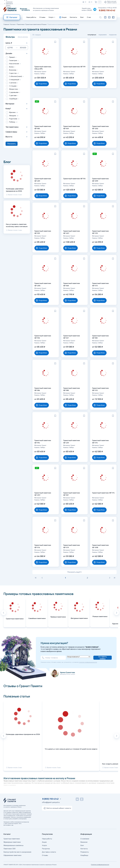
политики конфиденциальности (88, 662)
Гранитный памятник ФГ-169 (72, 127)
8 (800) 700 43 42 (107, 10)
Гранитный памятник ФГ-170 (100, 389)
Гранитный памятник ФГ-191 (74, 67)
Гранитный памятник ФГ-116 (74, 179)
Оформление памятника (12, 855)
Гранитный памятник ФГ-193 (43, 232)
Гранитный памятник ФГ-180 (100, 337)
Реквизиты (10, 9)
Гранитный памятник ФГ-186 (43, 389)
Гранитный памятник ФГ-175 (100, 442)
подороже (113, 35)
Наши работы (31, 17)
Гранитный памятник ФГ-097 (43, 494)
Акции (44, 842)
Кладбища (84, 855)
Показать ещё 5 (74, 572)
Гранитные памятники (12, 839)
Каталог (12, 17)
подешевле (103, 35)
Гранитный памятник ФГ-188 (72, 389)
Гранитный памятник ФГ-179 (72, 546)
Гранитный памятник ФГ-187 (72, 494)
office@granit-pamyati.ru (51, 802)
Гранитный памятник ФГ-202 (100, 127)
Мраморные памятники (12, 842)
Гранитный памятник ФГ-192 (43, 337)
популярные (92, 35)
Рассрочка (46, 849)
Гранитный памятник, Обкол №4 (43, 68)
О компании (85, 839)
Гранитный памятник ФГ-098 (100, 546)
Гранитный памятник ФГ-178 (100, 232)
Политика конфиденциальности (100, 865)
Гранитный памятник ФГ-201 (43, 180)
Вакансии (84, 842)
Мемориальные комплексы (13, 845)
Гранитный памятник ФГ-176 (43, 546)
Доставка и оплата (49, 852)
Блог (82, 17)
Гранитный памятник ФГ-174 (103, 493)
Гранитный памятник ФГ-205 (43, 284)
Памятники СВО (10, 849)
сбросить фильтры (23, 37)
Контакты (73, 17)
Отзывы (9, 10)
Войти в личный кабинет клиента (110, 2)
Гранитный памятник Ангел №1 (103, 68)
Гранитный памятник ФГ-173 (100, 284)
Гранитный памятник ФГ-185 (43, 127)
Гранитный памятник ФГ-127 (72, 337)
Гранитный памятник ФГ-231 (72, 442)
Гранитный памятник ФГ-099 (100, 180)
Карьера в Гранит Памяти (9, 5)
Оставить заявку (103, 658)
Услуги (44, 845)
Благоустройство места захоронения (17, 852)
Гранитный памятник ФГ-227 (72, 232)
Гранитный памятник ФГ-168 (72, 284)
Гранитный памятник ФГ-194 (43, 442)
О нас (89, 17)
